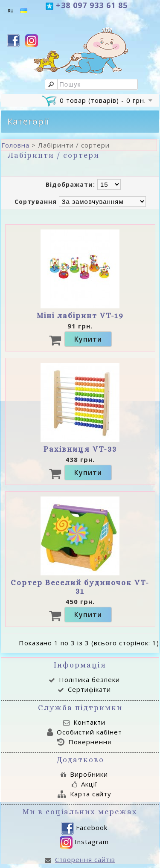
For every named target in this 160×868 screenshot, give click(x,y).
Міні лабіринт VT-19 (80, 316)
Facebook (84, 828)
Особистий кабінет (84, 732)
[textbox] (91, 84)
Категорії (28, 121)
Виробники (84, 774)
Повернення (84, 742)
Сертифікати (84, 689)
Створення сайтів (80, 859)
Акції (84, 784)
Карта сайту (84, 794)
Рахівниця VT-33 (80, 449)
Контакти (84, 722)
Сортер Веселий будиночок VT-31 (80, 587)
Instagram (84, 842)
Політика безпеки (84, 679)
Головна (15, 145)
